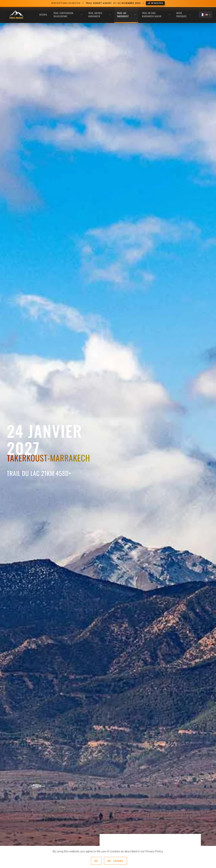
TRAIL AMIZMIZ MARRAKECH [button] (100, 15)
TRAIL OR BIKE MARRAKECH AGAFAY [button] (156, 15)
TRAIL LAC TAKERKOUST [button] (126, 15)
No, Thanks (115, 861)
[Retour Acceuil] (16, 15)
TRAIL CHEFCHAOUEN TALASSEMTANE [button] (68, 15)
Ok (96, 861)
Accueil (43, 14)
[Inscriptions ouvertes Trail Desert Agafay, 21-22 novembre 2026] (108, 3)
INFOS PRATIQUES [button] (184, 15)
